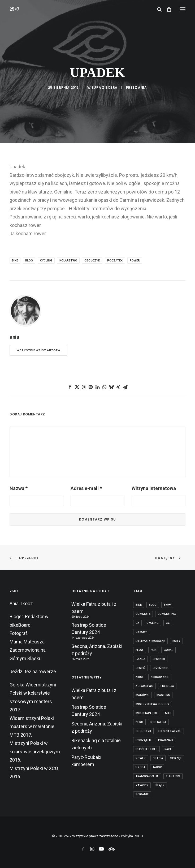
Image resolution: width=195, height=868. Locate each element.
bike (15, 261)
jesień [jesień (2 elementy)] (140, 668)
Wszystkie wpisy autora (38, 350)
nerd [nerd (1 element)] (139, 722)
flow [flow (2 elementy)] (140, 650)
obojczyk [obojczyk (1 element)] (143, 731)
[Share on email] (125, 387)
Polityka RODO (132, 836)
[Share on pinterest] (91, 387)
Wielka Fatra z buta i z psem (94, 608)
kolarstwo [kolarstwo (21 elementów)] (144, 686)
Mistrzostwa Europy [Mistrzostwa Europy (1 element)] (153, 704)
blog (29, 261)
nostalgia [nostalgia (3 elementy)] (158, 722)
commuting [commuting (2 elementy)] (167, 614)
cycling (46, 261)
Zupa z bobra (105, 87)
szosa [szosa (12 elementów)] (140, 767)
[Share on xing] (118, 387)
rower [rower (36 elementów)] (141, 758)
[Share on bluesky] (111, 387)
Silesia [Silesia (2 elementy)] (158, 758)
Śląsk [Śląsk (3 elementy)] (160, 785)
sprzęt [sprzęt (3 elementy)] (176, 758)
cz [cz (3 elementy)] (168, 623)
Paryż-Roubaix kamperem (86, 761)
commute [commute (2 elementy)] (143, 614)
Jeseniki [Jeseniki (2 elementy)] (159, 659)
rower (135, 261)
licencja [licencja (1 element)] (167, 686)
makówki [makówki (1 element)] (142, 695)
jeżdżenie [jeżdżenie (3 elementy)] (160, 668)
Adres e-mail (86, 488)
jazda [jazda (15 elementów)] (140, 659)
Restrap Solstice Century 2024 (89, 629)
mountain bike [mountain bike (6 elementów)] (147, 713)
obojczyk (92, 261)
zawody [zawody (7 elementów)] (142, 785)
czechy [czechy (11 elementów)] (141, 632)
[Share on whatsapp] (105, 387)
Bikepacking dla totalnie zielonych (96, 744)
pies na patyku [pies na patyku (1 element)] (170, 731)
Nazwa (19, 488)
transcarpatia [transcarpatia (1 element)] (147, 776)
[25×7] (14, 9)
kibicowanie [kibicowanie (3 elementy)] (160, 677)
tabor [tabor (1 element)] (157, 767)
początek (115, 261)
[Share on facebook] (70, 387)
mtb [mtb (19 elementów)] (168, 713)
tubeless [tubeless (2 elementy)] (173, 776)
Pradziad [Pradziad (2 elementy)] (166, 740)
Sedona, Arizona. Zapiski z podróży (97, 650)
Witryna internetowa (154, 488)
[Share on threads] (84, 387)
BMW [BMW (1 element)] (167, 605)
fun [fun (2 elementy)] (154, 650)
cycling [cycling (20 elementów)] (153, 623)
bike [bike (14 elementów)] (139, 605)
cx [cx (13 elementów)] (137, 623)
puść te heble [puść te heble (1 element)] (146, 749)
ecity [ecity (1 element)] (176, 641)
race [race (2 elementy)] (168, 749)
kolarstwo (68, 261)
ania (142, 87)
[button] (183, 9)
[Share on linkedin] (98, 387)
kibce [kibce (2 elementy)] (140, 677)
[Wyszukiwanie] (157, 9)
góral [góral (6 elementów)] (168, 650)
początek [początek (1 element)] (143, 740)
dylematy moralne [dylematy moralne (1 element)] (150, 641)
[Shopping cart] (167, 9)
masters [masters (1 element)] (163, 695)
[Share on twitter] (77, 387)
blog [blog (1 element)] (153, 605)
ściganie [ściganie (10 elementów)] (142, 794)
